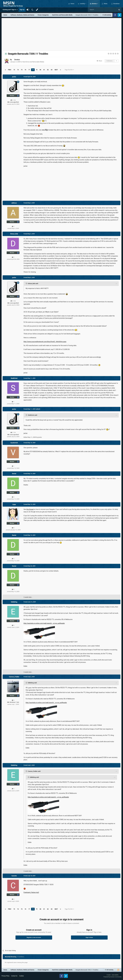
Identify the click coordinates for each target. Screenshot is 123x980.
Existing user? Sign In (10, 10)
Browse (94, 4)
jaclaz (14, 77)
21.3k (13, 100)
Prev (10, 70)
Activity (83, 4)
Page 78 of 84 (69, 70)
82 (48, 70)
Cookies (22, 976)
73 (14, 70)
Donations (116, 4)
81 (44, 70)
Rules (106, 4)
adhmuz (14, 203)
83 (52, 70)
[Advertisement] (62, 34)
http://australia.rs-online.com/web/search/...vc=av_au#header (44, 623)
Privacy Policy (5, 976)
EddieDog (14, 602)
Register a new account (34, 937)
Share (99, 61)
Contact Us (14, 976)
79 (37, 70)
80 (40, 70)
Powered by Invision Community (112, 977)
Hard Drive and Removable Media (33, 62)
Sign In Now (89, 937)
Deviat (14, 474)
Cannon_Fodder (14, 677)
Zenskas (17, 60)
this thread (30, 509)
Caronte (14, 876)
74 (18, 70)
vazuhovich (14, 443)
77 (29, 70)
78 (33, 70)
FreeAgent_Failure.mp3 (31, 892)
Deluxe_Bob (14, 234)
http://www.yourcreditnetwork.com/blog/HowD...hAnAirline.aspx (45, 342)
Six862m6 (14, 378)
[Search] (98, 10)
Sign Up (22, 10)
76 (25, 70)
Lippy (14, 504)
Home (72, 4)
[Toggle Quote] (27, 283)
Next (56, 70)
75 (22, 70)
